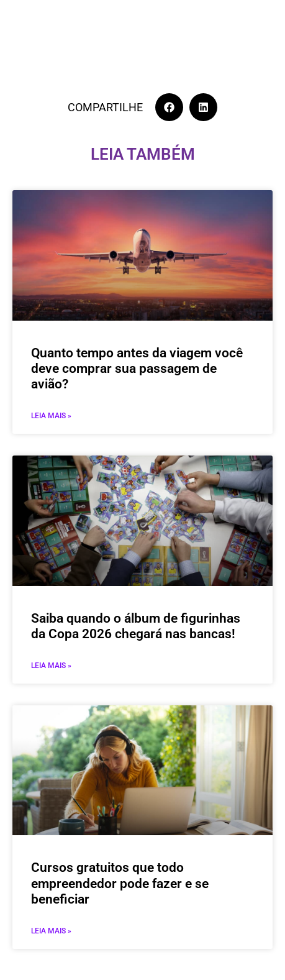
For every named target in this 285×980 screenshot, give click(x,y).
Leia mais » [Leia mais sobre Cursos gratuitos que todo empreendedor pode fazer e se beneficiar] (51, 931)
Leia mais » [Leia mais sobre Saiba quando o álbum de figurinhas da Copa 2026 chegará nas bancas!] (51, 666)
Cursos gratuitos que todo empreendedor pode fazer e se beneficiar (120, 883)
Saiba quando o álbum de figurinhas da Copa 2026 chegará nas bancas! (136, 626)
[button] (169, 107)
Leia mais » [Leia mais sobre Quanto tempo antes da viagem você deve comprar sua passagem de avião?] (51, 416)
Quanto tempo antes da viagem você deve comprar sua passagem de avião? (137, 369)
